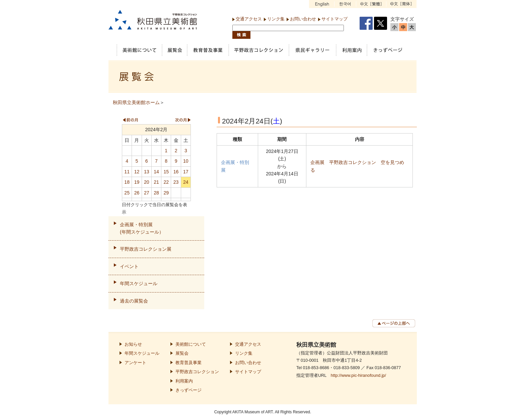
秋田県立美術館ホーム (136, 102)
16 (176, 172)
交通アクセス (249, 19)
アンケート (135, 363)
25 (127, 193)
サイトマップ (334, 19)
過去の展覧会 (134, 301)
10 (186, 161)
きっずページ (189, 390)
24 (186, 182)
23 (176, 182)
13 (147, 172)
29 (166, 193)
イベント (129, 266)
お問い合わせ (303, 19)
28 (156, 193)
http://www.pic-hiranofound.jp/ (358, 375)
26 (137, 193)
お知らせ (133, 344)
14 (156, 172)
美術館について (191, 344)
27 (147, 193)
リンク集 (276, 19)
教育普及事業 (189, 363)
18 (127, 182)
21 (156, 182)
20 (147, 182)
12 (137, 172)
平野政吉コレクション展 (146, 249)
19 (137, 182)
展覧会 (182, 353)
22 (166, 182)
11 (127, 172)
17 (186, 172)
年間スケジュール (139, 283)
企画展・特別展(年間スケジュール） (142, 228)
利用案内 (184, 381)
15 (166, 172)
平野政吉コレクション (197, 372)
